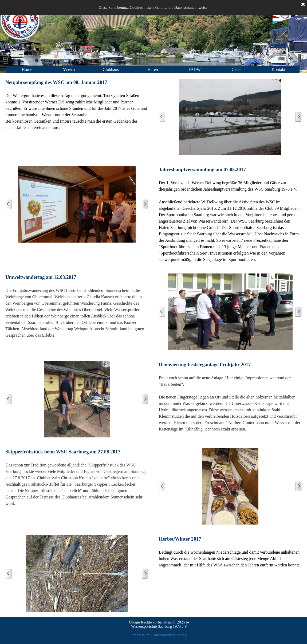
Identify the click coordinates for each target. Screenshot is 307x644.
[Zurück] (162, 117)
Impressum (141, 635)
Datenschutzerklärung (169, 635)
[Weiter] (298, 117)
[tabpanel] (77, 105)
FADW (195, 69)
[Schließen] (303, 5)
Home (27, 69)
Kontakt (278, 69)
